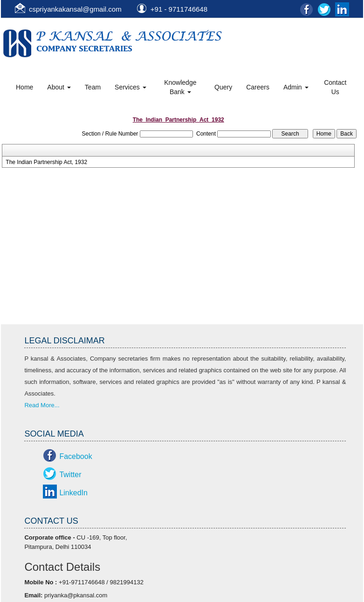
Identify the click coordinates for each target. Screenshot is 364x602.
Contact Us (335, 87)
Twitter (70, 475)
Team (93, 87)
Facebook (76, 456)
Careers (258, 87)
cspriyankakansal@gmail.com (75, 9)
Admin (296, 87)
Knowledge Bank (180, 87)
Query (223, 87)
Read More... (42, 405)
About (59, 87)
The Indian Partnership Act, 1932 (46, 162)
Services (130, 87)
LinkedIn (73, 493)
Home (24, 87)
